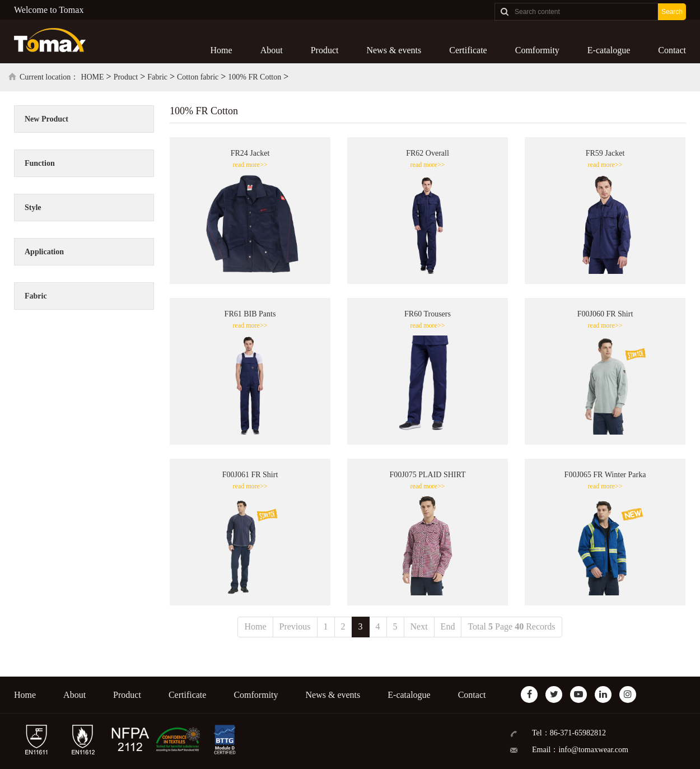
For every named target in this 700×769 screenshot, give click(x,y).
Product (325, 50)
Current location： (49, 77)
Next (419, 626)
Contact (672, 50)
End (448, 626)
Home (221, 50)
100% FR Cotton (255, 77)
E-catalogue (609, 50)
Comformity (537, 50)
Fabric (157, 77)
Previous (295, 626)
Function (40, 163)
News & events (394, 50)
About (272, 50)
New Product (46, 119)
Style (33, 208)
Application (44, 252)
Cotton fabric (198, 77)
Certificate (468, 50)
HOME (92, 77)
